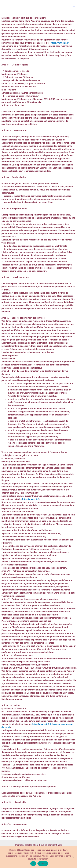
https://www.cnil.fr (31, 499)
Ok (33, 864)
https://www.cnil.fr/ (60, 43)
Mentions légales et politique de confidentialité (38, 845)
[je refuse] (73, 857)
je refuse (43, 864)
